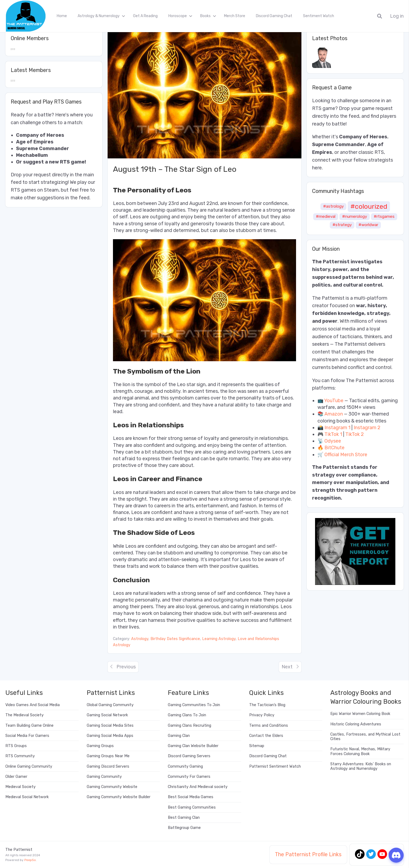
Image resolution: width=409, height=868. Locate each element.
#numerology (355, 216)
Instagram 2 (367, 428)
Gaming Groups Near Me (108, 756)
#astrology (333, 206)
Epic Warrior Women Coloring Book (360, 714)
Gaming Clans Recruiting (190, 726)
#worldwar (368, 225)
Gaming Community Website (112, 787)
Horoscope (178, 16)
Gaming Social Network (107, 715)
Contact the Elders (266, 736)
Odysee (333, 441)
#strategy (342, 225)
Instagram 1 (337, 428)
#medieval (326, 216)
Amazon (334, 414)
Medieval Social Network (27, 797)
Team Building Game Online (29, 726)
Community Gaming (185, 766)
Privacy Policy (262, 715)
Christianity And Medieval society (198, 787)
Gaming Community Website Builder (119, 797)
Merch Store (235, 16)
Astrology (140, 639)
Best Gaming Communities (192, 807)
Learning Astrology (219, 639)
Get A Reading (145, 16)
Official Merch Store (346, 455)
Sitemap (257, 746)
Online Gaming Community (29, 766)
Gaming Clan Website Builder (193, 746)
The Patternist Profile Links (308, 854)
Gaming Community (104, 777)
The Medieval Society (24, 715)
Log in (397, 16)
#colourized (369, 206)
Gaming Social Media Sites (110, 726)
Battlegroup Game (184, 828)
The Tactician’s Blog (267, 705)
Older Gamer (16, 777)
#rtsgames (384, 216)
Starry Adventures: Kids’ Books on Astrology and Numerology (361, 766)
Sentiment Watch (319, 16)
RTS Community (20, 756)
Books (205, 16)
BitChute (334, 448)
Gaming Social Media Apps (110, 736)
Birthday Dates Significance (175, 639)
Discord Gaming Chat (274, 16)
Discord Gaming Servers (189, 756)
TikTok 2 (355, 434)
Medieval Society (20, 787)
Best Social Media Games (191, 797)
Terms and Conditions (269, 726)
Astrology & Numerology (99, 16)
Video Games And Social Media (33, 705)
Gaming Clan (179, 736)
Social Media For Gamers (27, 736)
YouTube (334, 401)
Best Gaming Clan (184, 818)
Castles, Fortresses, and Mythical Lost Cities (365, 737)
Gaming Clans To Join (187, 715)
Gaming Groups (100, 746)
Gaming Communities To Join (194, 705)
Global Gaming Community (110, 705)
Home (62, 16)
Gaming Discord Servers (108, 766)
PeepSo (30, 860)
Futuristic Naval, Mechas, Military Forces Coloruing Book (360, 751)
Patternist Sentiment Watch (275, 766)
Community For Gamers (189, 777)
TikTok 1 (333, 434)
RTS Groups (16, 746)
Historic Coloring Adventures (356, 724)
